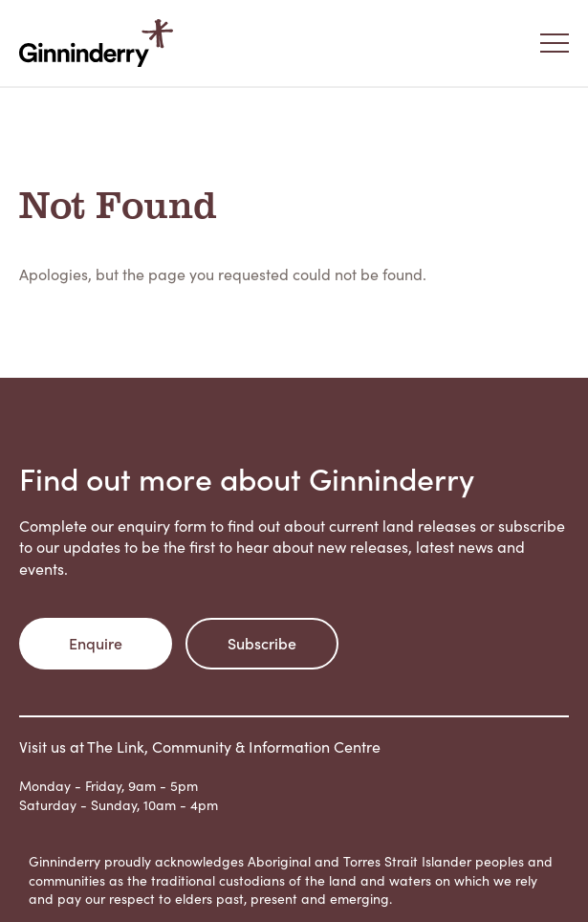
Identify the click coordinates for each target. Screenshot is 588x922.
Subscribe (262, 643)
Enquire (96, 643)
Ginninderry (100, 43)
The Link (116, 746)
